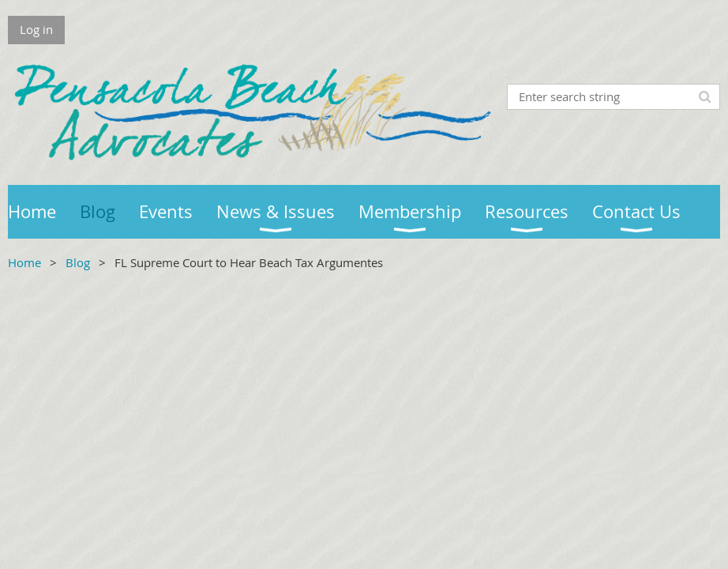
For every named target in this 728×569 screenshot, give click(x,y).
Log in (36, 29)
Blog (78, 262)
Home (24, 262)
